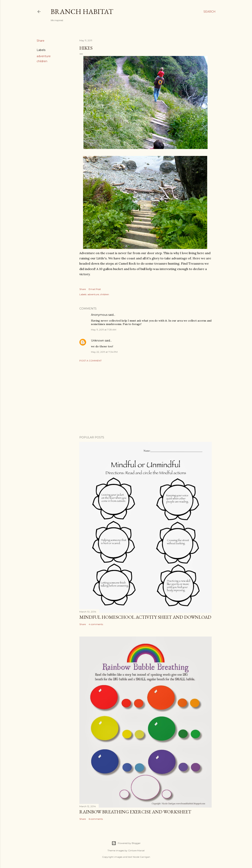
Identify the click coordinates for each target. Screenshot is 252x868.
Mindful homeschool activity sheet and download (145, 617)
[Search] (210, 12)
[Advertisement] (145, 399)
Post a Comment (90, 361)
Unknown (97, 341)
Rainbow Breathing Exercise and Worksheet (135, 812)
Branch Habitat (82, 12)
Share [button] (41, 41)
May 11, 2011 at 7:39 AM (104, 330)
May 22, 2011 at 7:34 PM (104, 352)
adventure (44, 56)
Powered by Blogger (126, 843)
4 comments (96, 624)
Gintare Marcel (136, 850)
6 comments (96, 819)
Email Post (95, 289)
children (42, 61)
